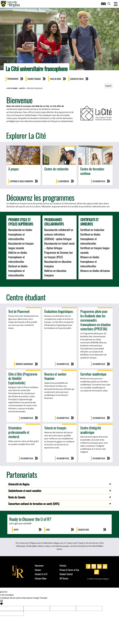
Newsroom (39, 565)
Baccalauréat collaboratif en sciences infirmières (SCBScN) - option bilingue (59, 234)
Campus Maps (41, 578)
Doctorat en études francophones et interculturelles (18, 270)
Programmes (13, 79)
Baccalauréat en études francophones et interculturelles (20, 234)
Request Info (84, 529)
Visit (48, 529)
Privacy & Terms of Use (69, 569)
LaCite (22, 88)
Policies (63, 565)
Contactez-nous (78, 79)
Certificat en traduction (92, 230)
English (108, 86)
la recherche (63, 181)
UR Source (64, 578)
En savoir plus (99, 181)
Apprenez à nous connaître (21, 181)
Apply (16, 529)
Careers (38, 569)
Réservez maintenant (24, 364)
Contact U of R (41, 574)
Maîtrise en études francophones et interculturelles (18, 257)
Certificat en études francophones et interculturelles (90, 239)
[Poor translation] (2, 602)
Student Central (66, 574)
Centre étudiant (35, 79)
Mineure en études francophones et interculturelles (90, 261)
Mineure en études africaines (95, 270)
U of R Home (12, 88)
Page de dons (56, 79)
